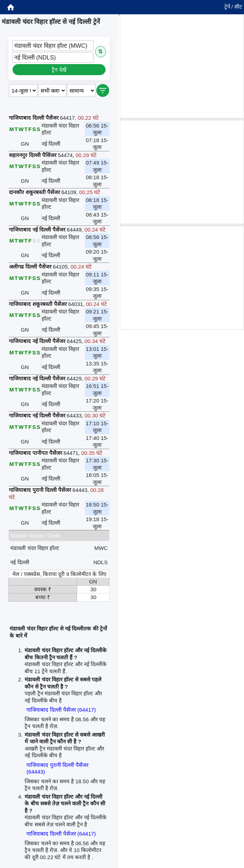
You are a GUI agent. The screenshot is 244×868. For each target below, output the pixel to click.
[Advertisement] (182, 66)
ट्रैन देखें (59, 70)
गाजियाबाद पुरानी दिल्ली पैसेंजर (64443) (57, 768)
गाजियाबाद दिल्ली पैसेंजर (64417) (61, 710)
